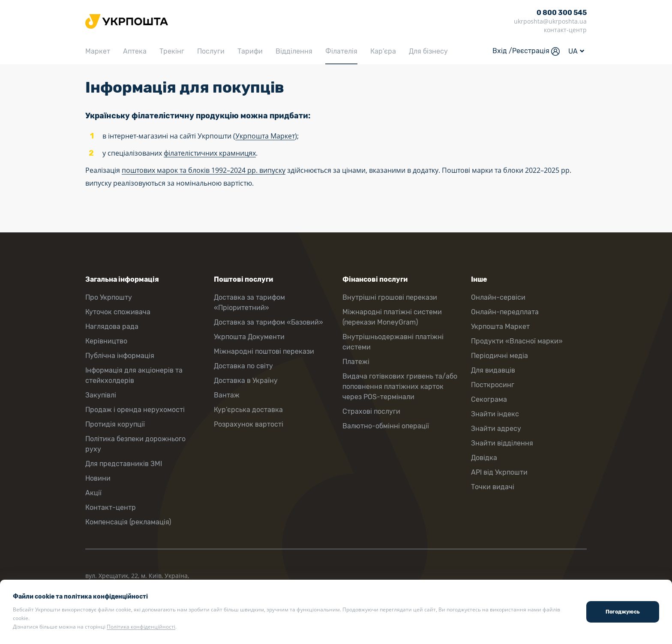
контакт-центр (565, 30)
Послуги (211, 51)
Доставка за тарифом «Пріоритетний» (249, 302)
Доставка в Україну (246, 381)
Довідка (484, 458)
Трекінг (172, 51)
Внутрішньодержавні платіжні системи (393, 342)
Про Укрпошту (109, 297)
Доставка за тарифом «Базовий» (268, 322)
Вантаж (227, 395)
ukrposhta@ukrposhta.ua (550, 21)
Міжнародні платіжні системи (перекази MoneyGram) (392, 317)
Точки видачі (493, 487)
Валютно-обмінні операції (386, 426)
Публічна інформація (120, 356)
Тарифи (250, 51)
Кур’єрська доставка (248, 410)
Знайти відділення (502, 443)
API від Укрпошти (499, 472)
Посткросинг (493, 385)
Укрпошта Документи (249, 337)
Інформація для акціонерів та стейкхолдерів (134, 375)
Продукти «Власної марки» (517, 341)
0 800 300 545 (562, 13)
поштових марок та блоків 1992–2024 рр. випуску (204, 170)
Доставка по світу (243, 366)
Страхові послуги (371, 411)
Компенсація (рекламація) (128, 522)
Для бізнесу (428, 51)
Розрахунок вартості (249, 424)
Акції (93, 493)
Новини (98, 478)
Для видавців (493, 370)
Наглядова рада (112, 327)
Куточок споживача (118, 312)
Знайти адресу (496, 429)
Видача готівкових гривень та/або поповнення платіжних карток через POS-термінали (400, 387)
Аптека (135, 51)
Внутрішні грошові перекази (390, 297)
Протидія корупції (115, 424)
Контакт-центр (111, 507)
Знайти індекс (495, 414)
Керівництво (106, 341)
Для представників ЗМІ (124, 464)
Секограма (489, 399)
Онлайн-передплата (505, 312)
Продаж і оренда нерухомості (135, 410)
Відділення (294, 51)
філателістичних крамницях (210, 153)
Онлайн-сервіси (498, 297)
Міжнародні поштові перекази (264, 351)
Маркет (98, 51)
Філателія (341, 51)
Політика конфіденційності (141, 627)
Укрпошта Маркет (265, 136)
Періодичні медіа (499, 356)
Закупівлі (101, 395)
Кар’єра (383, 51)
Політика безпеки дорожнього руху (135, 444)
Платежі (356, 362)
